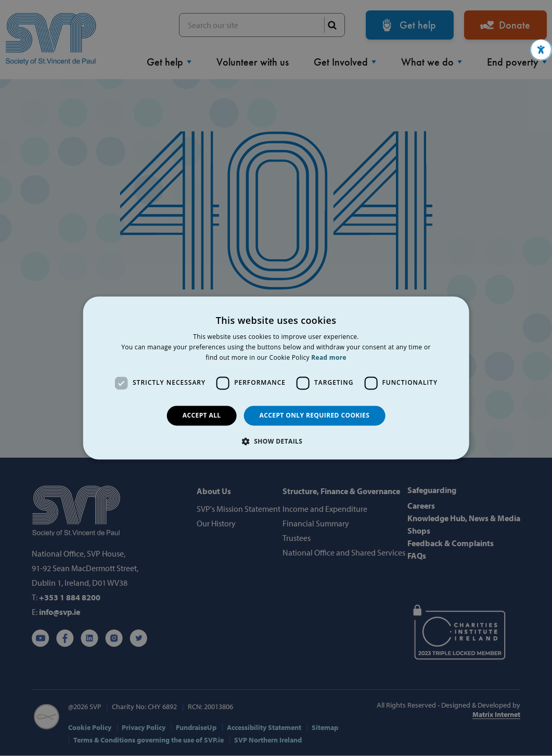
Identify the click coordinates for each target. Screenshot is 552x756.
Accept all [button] (202, 415)
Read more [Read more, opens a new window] (329, 357)
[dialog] (276, 378)
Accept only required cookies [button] (315, 415)
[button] (541, 50)
